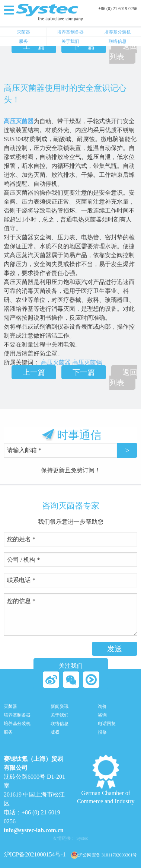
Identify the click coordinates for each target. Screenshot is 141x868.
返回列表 (123, 51)
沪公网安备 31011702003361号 (104, 855)
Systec (82, 838)
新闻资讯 (60, 707)
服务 (23, 41)
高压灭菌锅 (87, 362)
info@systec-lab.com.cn (34, 830)
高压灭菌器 (19, 121)
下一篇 (84, 46)
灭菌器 (23, 32)
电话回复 (107, 724)
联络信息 (118, 41)
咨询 (102, 715)
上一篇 (34, 46)
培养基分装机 (118, 32)
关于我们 (70, 41)
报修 (102, 732)
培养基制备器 (70, 32)
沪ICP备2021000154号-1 (35, 854)
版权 (55, 732)
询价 (102, 707)
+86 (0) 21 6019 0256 (118, 9)
